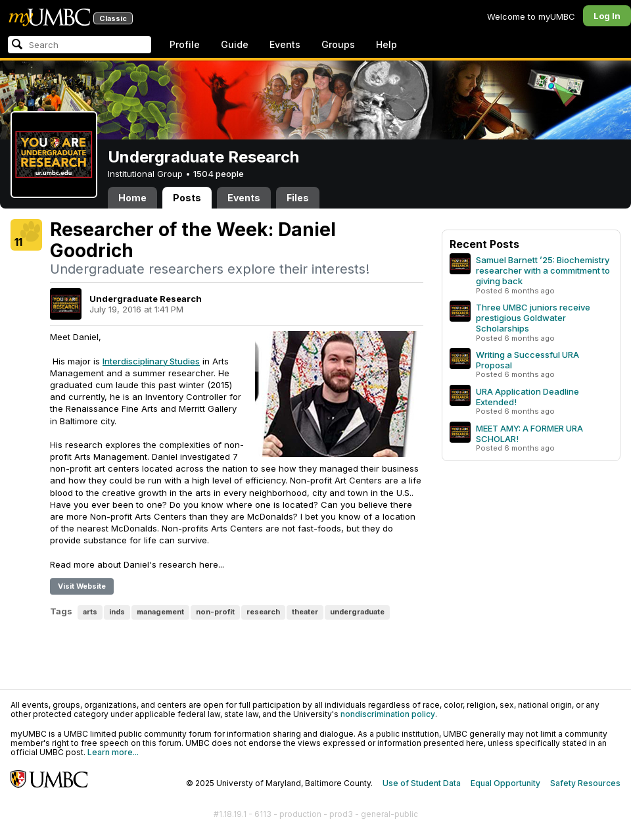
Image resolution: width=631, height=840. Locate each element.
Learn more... (113, 752)
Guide (235, 44)
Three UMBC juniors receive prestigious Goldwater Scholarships (533, 318)
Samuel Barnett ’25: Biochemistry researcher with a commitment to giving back (543, 270)
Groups (338, 44)
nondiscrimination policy (388, 714)
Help (386, 44)
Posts (187, 198)
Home (132, 198)
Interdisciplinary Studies (151, 361)
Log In (607, 16)
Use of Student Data (422, 783)
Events (285, 44)
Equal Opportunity (505, 783)
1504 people (219, 174)
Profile (185, 44)
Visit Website (82, 586)
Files (298, 198)
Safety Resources (585, 783)
